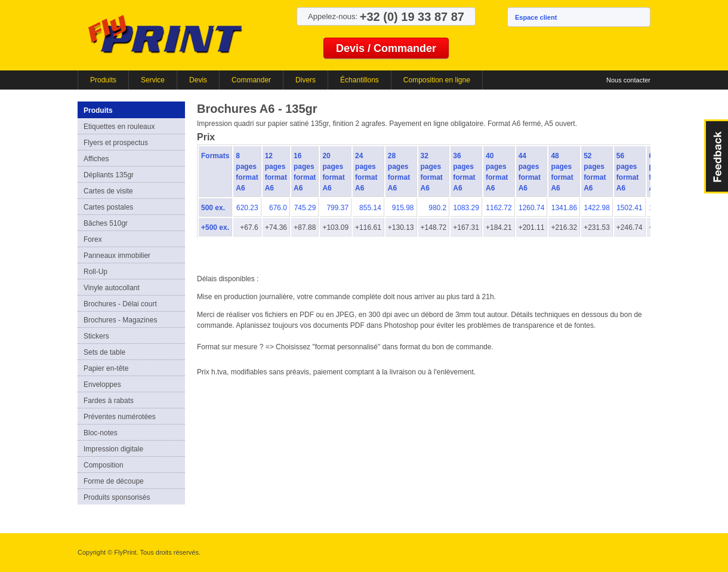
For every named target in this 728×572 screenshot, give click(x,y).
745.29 (305, 208)
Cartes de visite (108, 191)
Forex (93, 239)
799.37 (337, 208)
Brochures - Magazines (120, 320)
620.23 (247, 208)
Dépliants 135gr (109, 175)
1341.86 (564, 208)
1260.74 (531, 208)
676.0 (278, 208)
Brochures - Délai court (120, 304)
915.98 (403, 208)
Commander (251, 80)
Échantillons (360, 80)
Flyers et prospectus (116, 143)
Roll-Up (95, 272)
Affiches (96, 159)
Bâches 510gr (106, 223)
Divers (306, 80)
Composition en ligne (437, 80)
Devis (198, 80)
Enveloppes (102, 385)
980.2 (437, 208)
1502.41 (629, 208)
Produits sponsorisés (117, 497)
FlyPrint (165, 34)
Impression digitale (113, 449)
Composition (104, 465)
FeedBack (716, 156)
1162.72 (499, 208)
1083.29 (466, 208)
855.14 (370, 208)
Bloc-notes (101, 433)
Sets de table (104, 352)
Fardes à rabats (109, 401)
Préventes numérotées (120, 417)
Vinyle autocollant (112, 288)
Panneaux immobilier (117, 256)
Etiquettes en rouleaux (119, 127)
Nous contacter (628, 80)
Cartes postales (108, 207)
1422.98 (596, 208)
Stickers (96, 336)
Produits (103, 80)
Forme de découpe (114, 481)
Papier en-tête (106, 368)
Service (153, 80)
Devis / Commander (386, 48)
